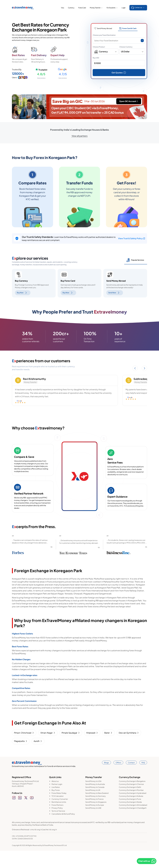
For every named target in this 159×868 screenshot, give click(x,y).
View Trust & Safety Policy (132, 238)
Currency (71, 8)
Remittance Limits (59, 819)
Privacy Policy (57, 825)
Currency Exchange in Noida (130, 819)
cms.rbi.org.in (36, 847)
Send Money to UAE (93, 825)
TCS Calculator (58, 813)
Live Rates (56, 804)
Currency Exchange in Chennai (131, 801)
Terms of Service (58, 828)
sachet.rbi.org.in (50, 847)
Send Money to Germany (96, 813)
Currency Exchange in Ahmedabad (133, 822)
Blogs (106, 780)
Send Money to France (94, 816)
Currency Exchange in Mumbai (131, 807)
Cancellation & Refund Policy (63, 831)
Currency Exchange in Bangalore (132, 798)
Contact (131, 780)
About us (55, 798)
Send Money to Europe (95, 822)
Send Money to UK (93, 807)
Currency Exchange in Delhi (130, 804)
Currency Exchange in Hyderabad (133, 810)
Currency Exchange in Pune (130, 816)
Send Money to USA (93, 798)
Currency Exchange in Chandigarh (133, 825)
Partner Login (57, 801)
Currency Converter (60, 816)
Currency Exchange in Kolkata (131, 813)
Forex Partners (57, 822)
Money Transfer (96, 8)
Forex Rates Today (59, 810)
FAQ (143, 780)
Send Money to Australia (95, 801)
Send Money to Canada (95, 804)
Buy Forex (56, 807)
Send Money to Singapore (96, 819)
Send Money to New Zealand (97, 810)
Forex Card (82, 8)
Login (124, 8)
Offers (118, 780)
